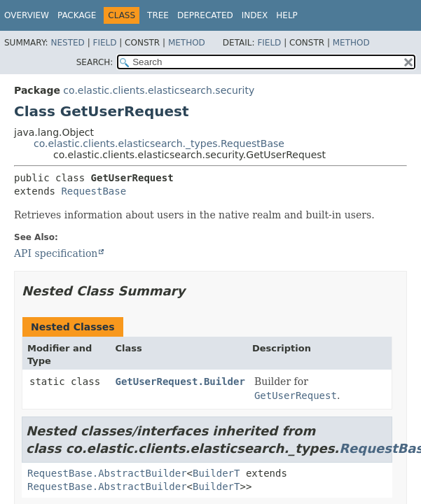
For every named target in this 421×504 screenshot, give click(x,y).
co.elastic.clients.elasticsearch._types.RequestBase (159, 143)
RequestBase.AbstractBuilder (107, 473)
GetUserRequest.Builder (180, 381)
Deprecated (205, 15)
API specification (56, 253)
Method (187, 43)
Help (287, 15)
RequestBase (94, 191)
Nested (67, 43)
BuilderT (216, 473)
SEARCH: (95, 62)
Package (77, 15)
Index (255, 15)
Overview (27, 15)
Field (104, 43)
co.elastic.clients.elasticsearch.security (159, 90)
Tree (158, 15)
